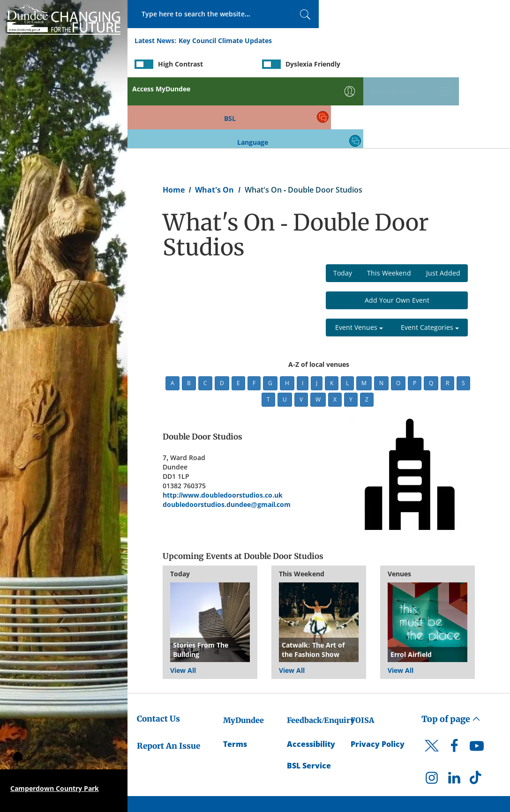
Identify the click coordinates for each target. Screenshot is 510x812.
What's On (214, 120)
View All (183, 600)
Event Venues (359, 257)
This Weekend (389, 203)
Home (174, 120)
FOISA (362, 650)
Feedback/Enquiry (321, 650)
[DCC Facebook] (454, 679)
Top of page (451, 649)
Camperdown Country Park (55, 788)
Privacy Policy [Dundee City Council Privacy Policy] (378, 674)
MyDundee (244, 650)
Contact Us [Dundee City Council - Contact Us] (158, 649)
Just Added (443, 203)
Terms (235, 674)
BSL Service (309, 696)
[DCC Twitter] (432, 684)
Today (343, 203)
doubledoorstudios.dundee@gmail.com (227, 435)
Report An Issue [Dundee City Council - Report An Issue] (169, 676)
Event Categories (430, 257)
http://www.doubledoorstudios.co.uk (223, 425)
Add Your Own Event (397, 230)
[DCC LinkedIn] (454, 710)
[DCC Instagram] (432, 710)
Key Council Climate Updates (225, 41)
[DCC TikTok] (477, 710)
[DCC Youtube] (477, 679)
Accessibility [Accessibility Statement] (311, 674)
